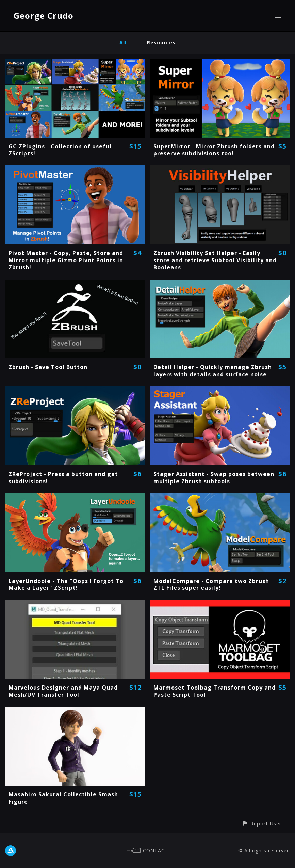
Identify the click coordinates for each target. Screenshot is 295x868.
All (123, 42)
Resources (161, 42)
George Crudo (44, 15)
